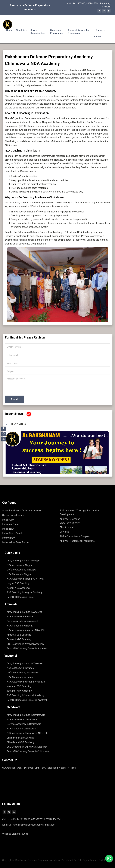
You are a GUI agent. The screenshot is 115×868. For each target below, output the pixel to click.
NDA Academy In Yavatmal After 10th (26, 682)
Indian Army (8, 520)
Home (9, 30)
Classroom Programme (57, 32)
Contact (97, 37)
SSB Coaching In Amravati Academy (25, 644)
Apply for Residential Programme (77, 541)
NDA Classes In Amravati (20, 626)
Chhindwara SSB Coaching (20, 738)
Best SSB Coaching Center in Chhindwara (28, 751)
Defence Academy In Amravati (23, 621)
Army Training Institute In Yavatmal (25, 664)
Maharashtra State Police (15, 542)
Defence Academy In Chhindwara (24, 724)
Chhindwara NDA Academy (21, 742)
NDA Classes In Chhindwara (21, 729)
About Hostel (67, 527)
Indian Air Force (10, 524)
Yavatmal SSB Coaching (19, 686)
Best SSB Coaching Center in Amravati (27, 648)
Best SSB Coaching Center (21, 597)
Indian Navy (8, 529)
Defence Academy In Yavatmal (23, 673)
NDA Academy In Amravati (20, 617)
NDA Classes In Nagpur (19, 574)
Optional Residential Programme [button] (79, 32)
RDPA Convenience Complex (75, 536)
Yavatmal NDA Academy (19, 691)
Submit (15, 399)
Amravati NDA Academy (19, 639)
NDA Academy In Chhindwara (22, 720)
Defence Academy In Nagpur (22, 570)
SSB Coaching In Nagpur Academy (25, 592)
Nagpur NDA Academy (18, 588)
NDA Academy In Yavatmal (21, 668)
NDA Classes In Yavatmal (20, 677)
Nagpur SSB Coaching (18, 583)
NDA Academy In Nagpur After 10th (25, 579)
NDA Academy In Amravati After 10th (26, 630)
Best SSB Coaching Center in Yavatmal (27, 700)
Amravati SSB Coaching (19, 635)
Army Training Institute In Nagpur (24, 561)
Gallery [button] (101, 30)
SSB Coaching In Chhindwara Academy (27, 747)
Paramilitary (8, 538)
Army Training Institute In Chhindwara (26, 715)
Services (64, 532)
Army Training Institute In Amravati (25, 612)
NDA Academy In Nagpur (20, 565)
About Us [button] (21, 30)
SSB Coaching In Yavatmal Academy (25, 695)
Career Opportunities (39, 32)
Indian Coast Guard (12, 533)
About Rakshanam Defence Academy (22, 511)
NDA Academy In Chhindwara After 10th (27, 733)
